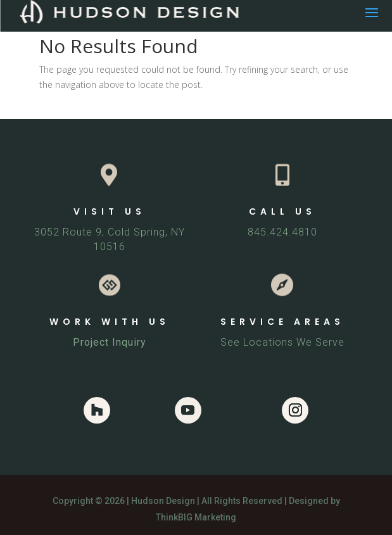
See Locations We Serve (282, 342)
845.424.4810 (282, 232)
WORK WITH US (110, 322)
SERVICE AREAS (282, 322)
